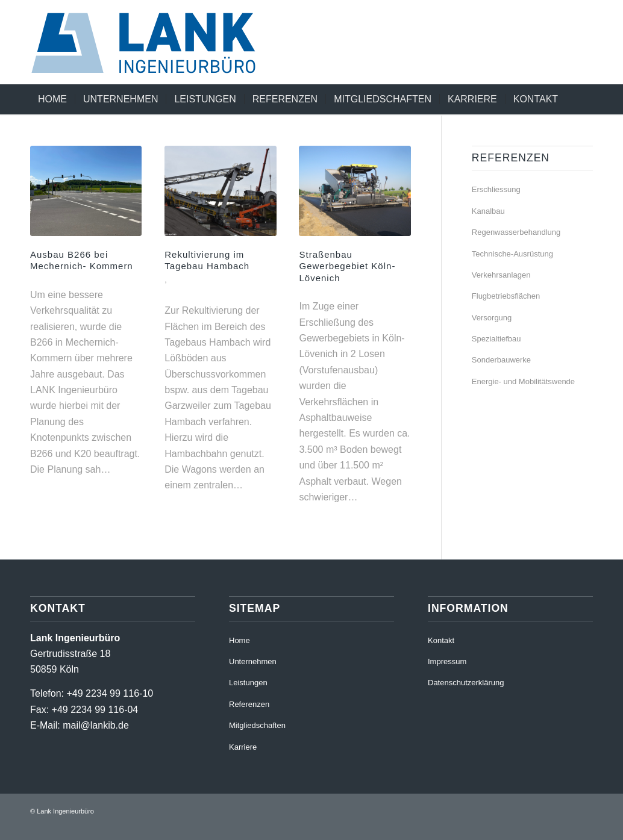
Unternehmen (253, 661)
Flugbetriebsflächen (506, 296)
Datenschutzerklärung (466, 683)
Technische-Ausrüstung (512, 254)
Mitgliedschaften (257, 725)
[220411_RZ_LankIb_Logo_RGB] (156, 42)
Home (239, 640)
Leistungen (248, 683)
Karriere (243, 747)
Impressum (447, 661)
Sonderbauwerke (501, 360)
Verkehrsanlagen (501, 275)
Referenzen (249, 704)
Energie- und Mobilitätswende (523, 381)
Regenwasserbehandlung (516, 232)
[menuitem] (52, 99)
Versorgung (492, 318)
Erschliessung (496, 189)
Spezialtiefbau (496, 339)
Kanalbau (488, 211)
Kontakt (441, 640)
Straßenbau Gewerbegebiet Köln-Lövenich (347, 266)
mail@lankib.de (96, 725)
